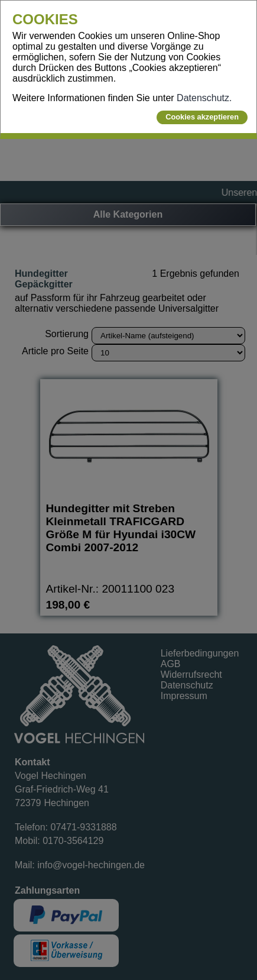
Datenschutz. (204, 98)
